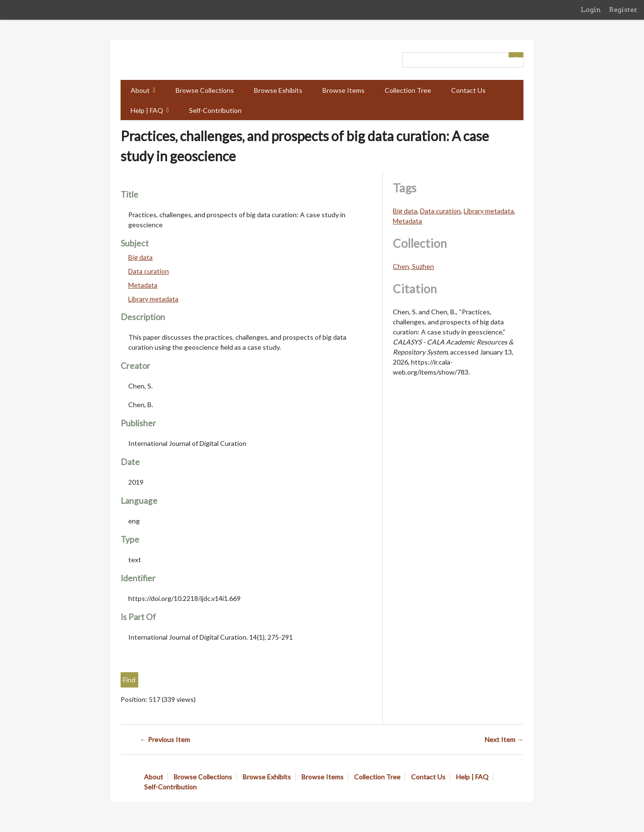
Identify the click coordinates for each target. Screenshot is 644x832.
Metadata (143, 285)
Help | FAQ (147, 110)
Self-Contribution (215, 110)
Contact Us (468, 90)
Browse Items (344, 90)
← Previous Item (165, 739)
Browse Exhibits (278, 90)
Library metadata (153, 299)
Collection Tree (408, 90)
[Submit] (516, 55)
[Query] (463, 60)
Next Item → (504, 739)
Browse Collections (205, 90)
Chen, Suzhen (413, 266)
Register (623, 10)
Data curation (149, 271)
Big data (140, 257)
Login (591, 10)
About (140, 90)
